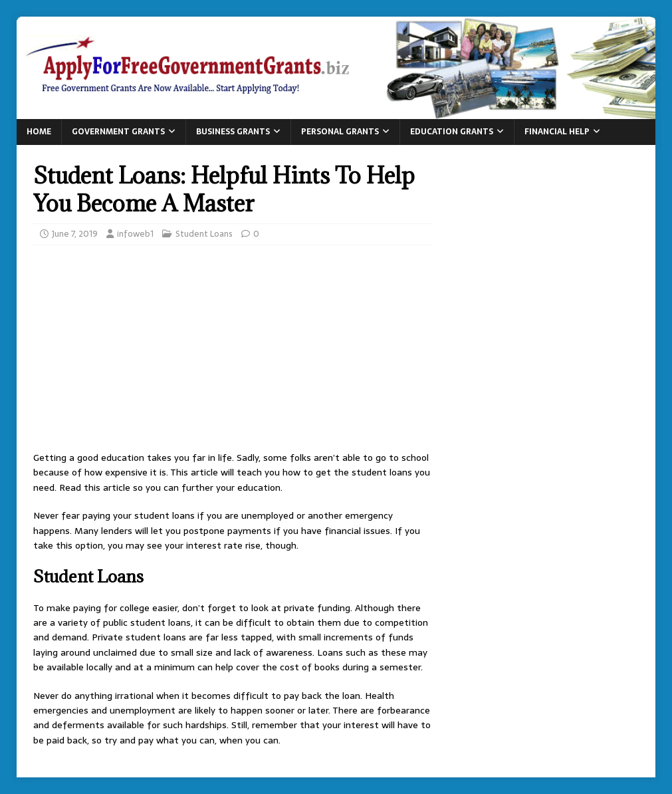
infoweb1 (135, 234)
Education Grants (452, 132)
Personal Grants (340, 132)
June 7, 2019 (75, 234)
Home (39, 132)
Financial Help (557, 132)
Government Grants (118, 132)
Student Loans (204, 234)
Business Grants (233, 132)
